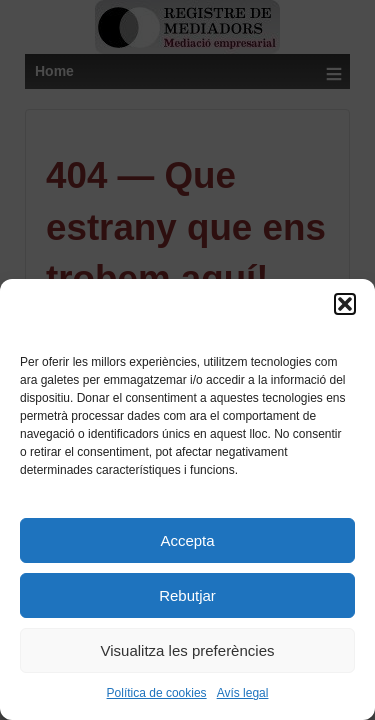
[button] (345, 304)
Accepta (187, 540)
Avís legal (243, 693)
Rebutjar (187, 595)
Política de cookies (157, 693)
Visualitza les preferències (188, 650)
